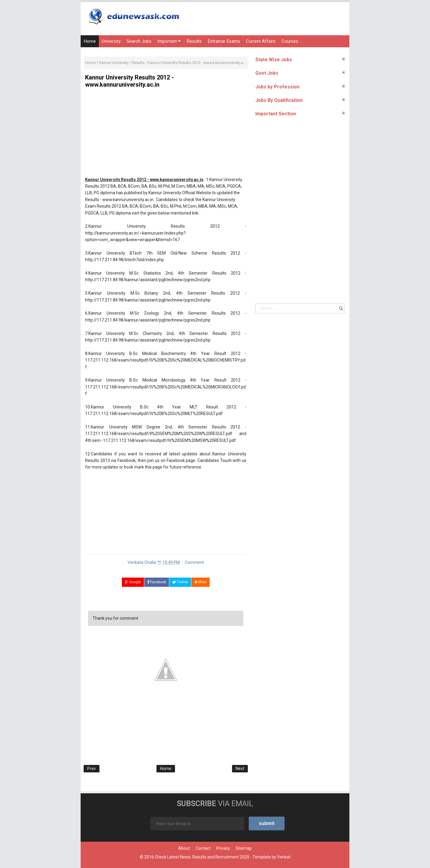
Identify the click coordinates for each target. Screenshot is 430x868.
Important (169, 41)
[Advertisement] (166, 134)
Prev (92, 769)
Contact (203, 848)
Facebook (157, 582)
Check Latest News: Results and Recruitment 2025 (202, 857)
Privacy (223, 848)
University (111, 41)
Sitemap (244, 848)
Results (194, 41)
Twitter (180, 582)
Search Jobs (139, 41)
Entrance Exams (224, 41)
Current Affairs (261, 41)
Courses (290, 41)
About (184, 848)
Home (90, 41)
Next (240, 769)
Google (133, 582)
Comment (194, 562)
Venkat (284, 857)
